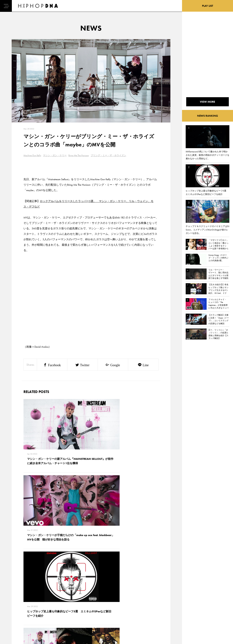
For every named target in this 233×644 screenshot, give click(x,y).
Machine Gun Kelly (32, 155)
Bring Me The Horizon (79, 155)
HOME (16, 596)
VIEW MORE (91, 546)
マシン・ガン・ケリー (55, 155)
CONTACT (34, 596)
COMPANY (34, 609)
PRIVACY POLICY (37, 603)
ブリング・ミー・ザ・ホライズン (108, 155)
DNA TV (16, 603)
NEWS (15, 609)
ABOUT (16, 622)
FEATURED (17, 615)
